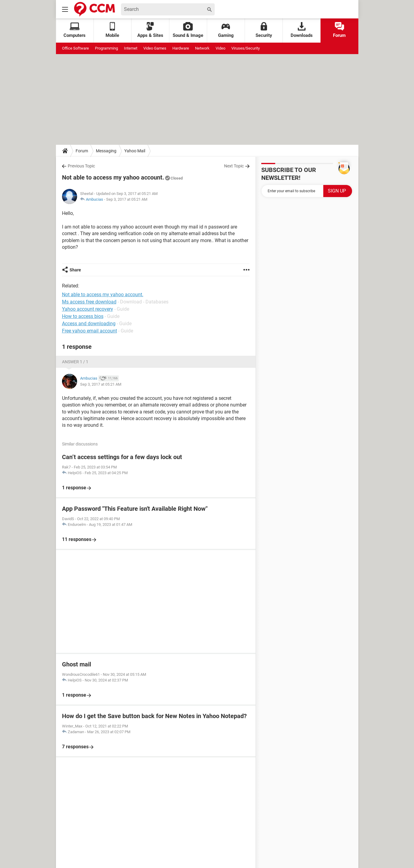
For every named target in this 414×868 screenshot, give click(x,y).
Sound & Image (188, 30)
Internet (131, 48)
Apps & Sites (150, 30)
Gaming (226, 30)
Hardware (181, 48)
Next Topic (234, 166)
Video (220, 48)
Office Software (75, 48)
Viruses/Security (246, 48)
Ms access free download (89, 302)
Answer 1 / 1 (75, 362)
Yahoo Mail (135, 151)
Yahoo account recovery (88, 309)
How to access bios (83, 316)
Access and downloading (89, 324)
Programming (106, 48)
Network (202, 48)
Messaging (106, 151)
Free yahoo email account (90, 331)
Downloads (302, 30)
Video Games (155, 48)
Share (75, 270)
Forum (339, 30)
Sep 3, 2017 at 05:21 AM (127, 199)
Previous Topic (81, 166)
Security (264, 30)
